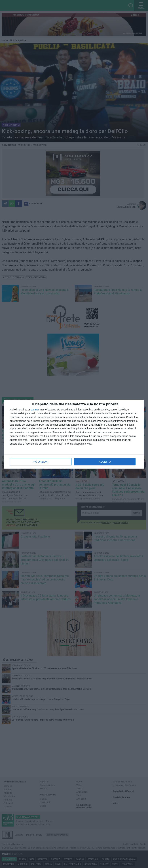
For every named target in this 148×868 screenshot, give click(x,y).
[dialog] (74, 434)
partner (35, 410)
